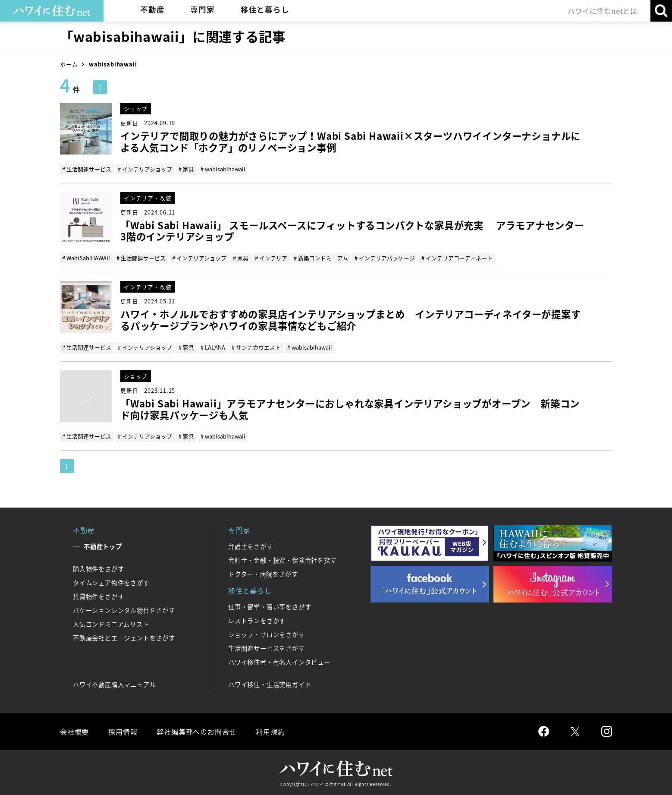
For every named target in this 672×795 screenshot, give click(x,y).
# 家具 (186, 169)
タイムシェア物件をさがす (111, 583)
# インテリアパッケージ (385, 258)
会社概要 (74, 732)
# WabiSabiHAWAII (86, 258)
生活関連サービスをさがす (267, 648)
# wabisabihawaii (223, 169)
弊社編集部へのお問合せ (196, 732)
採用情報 (123, 732)
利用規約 (270, 732)
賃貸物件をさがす (98, 596)
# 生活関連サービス (87, 169)
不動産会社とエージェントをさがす (124, 638)
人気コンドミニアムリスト (111, 624)
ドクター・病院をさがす (263, 574)
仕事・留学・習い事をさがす (270, 607)
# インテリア (271, 258)
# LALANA (213, 347)
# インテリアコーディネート (457, 258)
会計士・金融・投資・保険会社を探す (283, 560)
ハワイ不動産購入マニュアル (114, 685)
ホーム (69, 64)
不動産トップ (103, 546)
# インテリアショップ (145, 169)
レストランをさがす (257, 621)
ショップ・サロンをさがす (267, 634)
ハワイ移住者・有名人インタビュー (279, 662)
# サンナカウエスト (256, 347)
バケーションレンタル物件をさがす (124, 610)
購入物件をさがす (98, 569)
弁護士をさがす (251, 546)
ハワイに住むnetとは (603, 11)
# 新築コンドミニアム (321, 258)
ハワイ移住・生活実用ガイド (270, 685)
